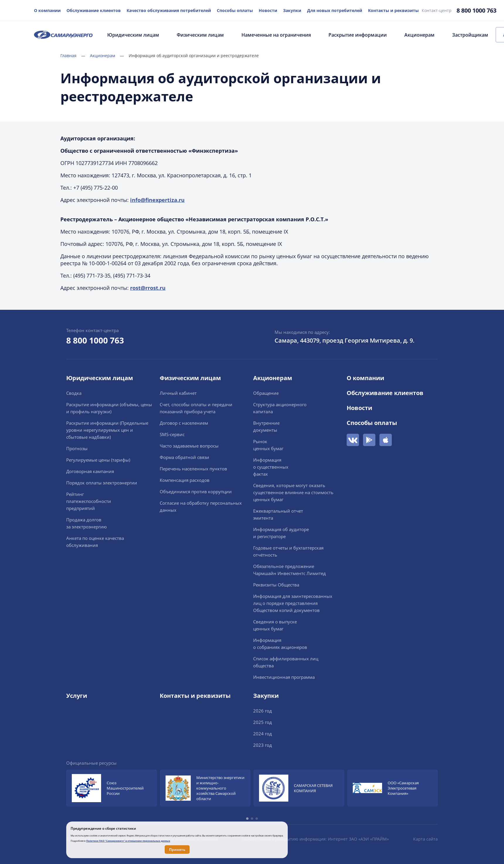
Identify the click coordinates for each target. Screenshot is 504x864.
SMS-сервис (172, 434)
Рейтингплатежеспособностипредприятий (89, 501)
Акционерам (419, 35)
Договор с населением (184, 423)
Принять (177, 849)
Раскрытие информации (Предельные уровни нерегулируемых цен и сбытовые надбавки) (107, 430)
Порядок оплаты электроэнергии (102, 483)
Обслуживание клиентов (94, 10)
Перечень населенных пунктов (193, 469)
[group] (112, 788)
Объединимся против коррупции (196, 491)
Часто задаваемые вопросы (189, 446)
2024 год (263, 734)
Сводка (74, 393)
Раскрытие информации (358, 35)
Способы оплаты (235, 10)
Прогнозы (77, 448)
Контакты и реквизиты (393, 10)
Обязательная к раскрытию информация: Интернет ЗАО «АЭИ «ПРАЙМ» (315, 839)
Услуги (77, 696)
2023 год (263, 745)
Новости (268, 10)
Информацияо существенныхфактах (271, 467)
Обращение (266, 393)
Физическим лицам (200, 35)
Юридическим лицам (133, 35)
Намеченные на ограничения (276, 35)
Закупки (292, 10)
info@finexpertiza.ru (157, 200)
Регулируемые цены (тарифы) (98, 460)
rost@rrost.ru (148, 288)
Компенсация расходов (185, 480)
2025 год (263, 722)
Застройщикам (470, 35)
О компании (47, 10)
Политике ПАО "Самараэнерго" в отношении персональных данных (128, 841)
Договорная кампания (90, 471)
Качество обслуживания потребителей (169, 10)
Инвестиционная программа (284, 677)
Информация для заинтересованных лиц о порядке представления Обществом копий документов (293, 603)
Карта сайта (425, 839)
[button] (247, 819)
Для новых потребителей (335, 10)
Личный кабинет (178, 393)
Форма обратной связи (184, 457)
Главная (73, 56)
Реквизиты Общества (276, 585)
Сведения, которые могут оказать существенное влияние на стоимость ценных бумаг (293, 492)
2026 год (263, 711)
